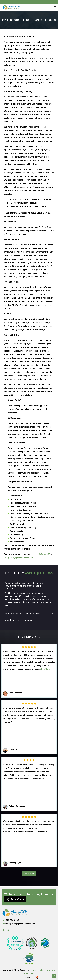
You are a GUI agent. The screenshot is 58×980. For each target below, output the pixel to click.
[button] (54, 7)
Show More (29, 873)
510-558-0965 (12, 920)
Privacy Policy (38, 970)
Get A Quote (15, 899)
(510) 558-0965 (43, 554)
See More (45, 669)
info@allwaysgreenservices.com (21, 924)
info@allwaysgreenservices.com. (19, 558)
